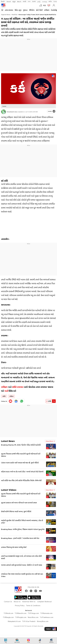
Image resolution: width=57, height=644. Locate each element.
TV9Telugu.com (33, 613)
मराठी (25, 1)
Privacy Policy (20, 606)
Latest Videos (9, 490)
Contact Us (8, 602)
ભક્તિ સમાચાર (18, 387)
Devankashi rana (12, 112)
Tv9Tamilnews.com (47, 617)
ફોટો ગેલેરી (39, 10)
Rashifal (14, 14)
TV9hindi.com (8, 613)
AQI (44, 5)
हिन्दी (3, 1)
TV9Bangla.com (8, 617)
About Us (17, 602)
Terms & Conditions (33, 606)
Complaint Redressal (44, 602)
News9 (9, 1)
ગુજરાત (25, 10)
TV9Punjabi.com (21, 617)
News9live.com (33, 617)
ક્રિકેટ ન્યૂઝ (18, 10)
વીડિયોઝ (32, 10)
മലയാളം (45, 1)
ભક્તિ (4, 396)
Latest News (8, 441)
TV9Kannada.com (46, 613)
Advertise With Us (29, 602)
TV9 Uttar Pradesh (29, 621)
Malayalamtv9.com (14, 621)
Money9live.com (43, 621)
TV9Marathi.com (21, 613)
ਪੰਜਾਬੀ (34, 1)
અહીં (6, 391)
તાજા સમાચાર (9, 10)
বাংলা (29, 1)
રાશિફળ (47, 10)
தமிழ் (39, 1)
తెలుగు (19, 1)
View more (50, 441)
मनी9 (50, 1)
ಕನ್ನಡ (14, 1)
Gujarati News (6, 14)
